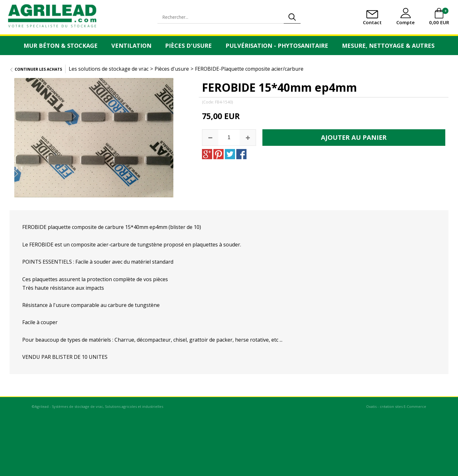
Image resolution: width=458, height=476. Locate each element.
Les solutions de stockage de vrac (109, 69)
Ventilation (131, 46)
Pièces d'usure (188, 46)
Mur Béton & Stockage (61, 46)
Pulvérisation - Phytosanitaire (277, 46)
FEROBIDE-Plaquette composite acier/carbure (249, 69)
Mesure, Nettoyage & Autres (388, 46)
